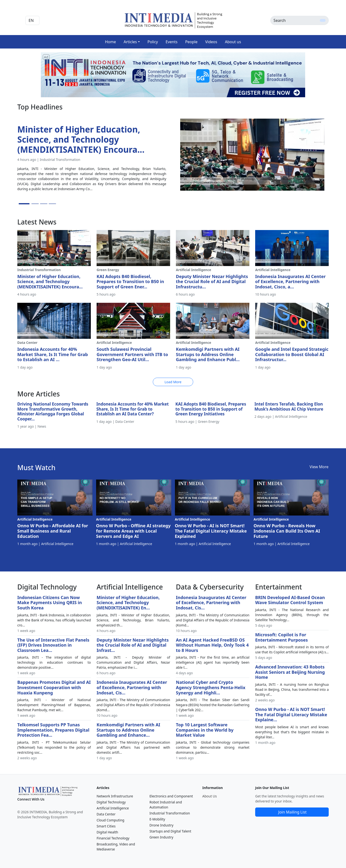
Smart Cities (106, 826)
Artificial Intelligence (113, 808)
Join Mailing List (292, 812)
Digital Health (107, 832)
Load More (173, 382)
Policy (153, 42)
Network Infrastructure (115, 796)
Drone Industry (161, 825)
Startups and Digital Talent (170, 831)
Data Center (106, 814)
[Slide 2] (35, 204)
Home (111, 42)
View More (319, 467)
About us (233, 42)
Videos (211, 42)
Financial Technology (113, 838)
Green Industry (161, 837)
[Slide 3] (44, 204)
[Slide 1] (24, 204)
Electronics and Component (171, 796)
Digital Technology (111, 802)
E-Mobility (157, 819)
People (191, 42)
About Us (210, 796)
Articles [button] (130, 42)
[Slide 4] (52, 204)
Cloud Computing (110, 820)
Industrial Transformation (170, 813)
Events (171, 42)
